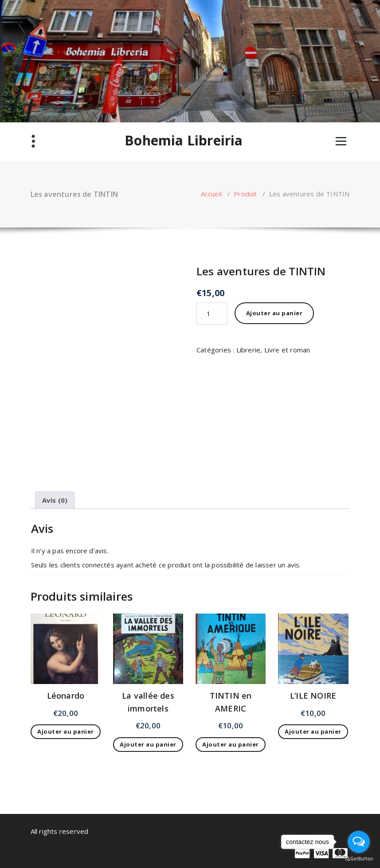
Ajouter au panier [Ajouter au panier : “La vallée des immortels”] (148, 744)
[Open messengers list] (359, 842)
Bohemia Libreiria (184, 141)
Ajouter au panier (274, 313)
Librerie (249, 350)
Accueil (211, 194)
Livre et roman (287, 350)
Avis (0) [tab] (55, 500)
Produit (245, 194)
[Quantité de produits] (212, 313)
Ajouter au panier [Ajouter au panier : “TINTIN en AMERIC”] (231, 744)
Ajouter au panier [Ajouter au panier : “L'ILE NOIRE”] (313, 731)
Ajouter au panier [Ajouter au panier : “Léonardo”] (66, 731)
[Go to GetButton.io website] (359, 859)
